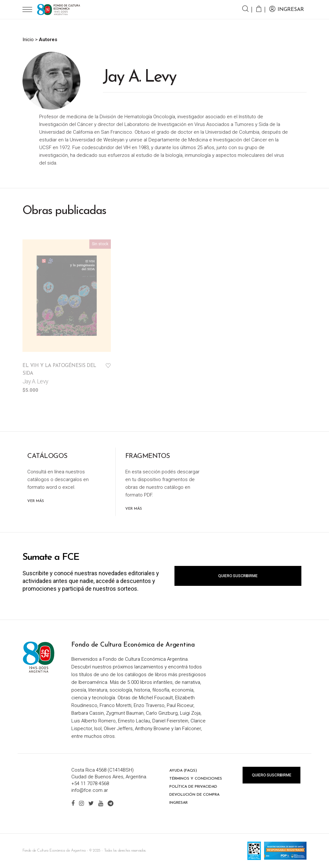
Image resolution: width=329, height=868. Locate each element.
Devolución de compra (194, 795)
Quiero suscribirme (238, 576)
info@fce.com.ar (90, 790)
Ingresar (178, 803)
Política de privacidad (193, 787)
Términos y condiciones (196, 779)
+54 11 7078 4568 (90, 783)
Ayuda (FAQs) (183, 771)
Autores (48, 40)
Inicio (28, 40)
